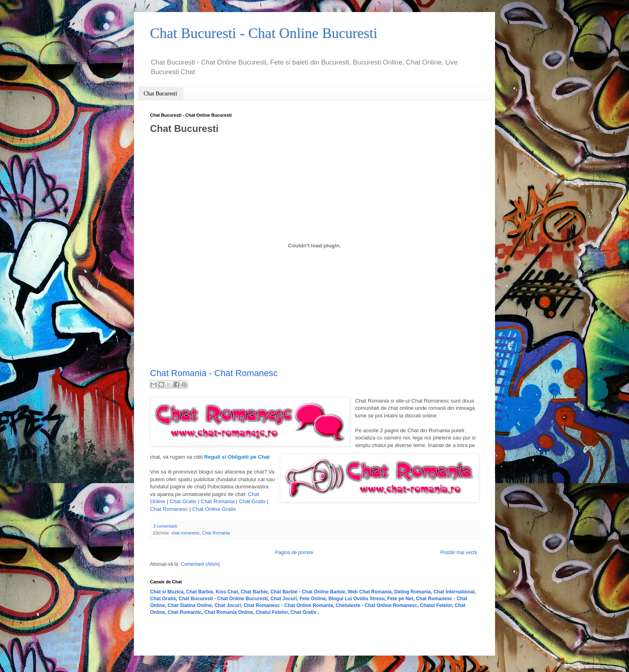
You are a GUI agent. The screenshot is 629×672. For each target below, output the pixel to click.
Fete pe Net (400, 599)
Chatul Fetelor (436, 605)
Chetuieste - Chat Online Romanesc (376, 605)
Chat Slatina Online (190, 605)
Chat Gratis (183, 501)
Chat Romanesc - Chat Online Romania (288, 605)
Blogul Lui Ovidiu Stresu (357, 599)
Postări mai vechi (459, 553)
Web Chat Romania (370, 592)
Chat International (454, 592)
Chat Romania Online (228, 612)
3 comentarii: (166, 526)
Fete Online (313, 599)
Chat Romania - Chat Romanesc (214, 373)
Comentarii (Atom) (200, 564)
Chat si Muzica (167, 592)
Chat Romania (217, 501)
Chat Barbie (200, 592)
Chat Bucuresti (160, 94)
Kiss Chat (227, 592)
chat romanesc (186, 533)
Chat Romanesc (169, 509)
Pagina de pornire (294, 553)
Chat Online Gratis (214, 509)
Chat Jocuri (284, 599)
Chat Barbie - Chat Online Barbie (308, 592)
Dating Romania (413, 592)
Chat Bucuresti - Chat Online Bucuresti (223, 599)
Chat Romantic (185, 612)
